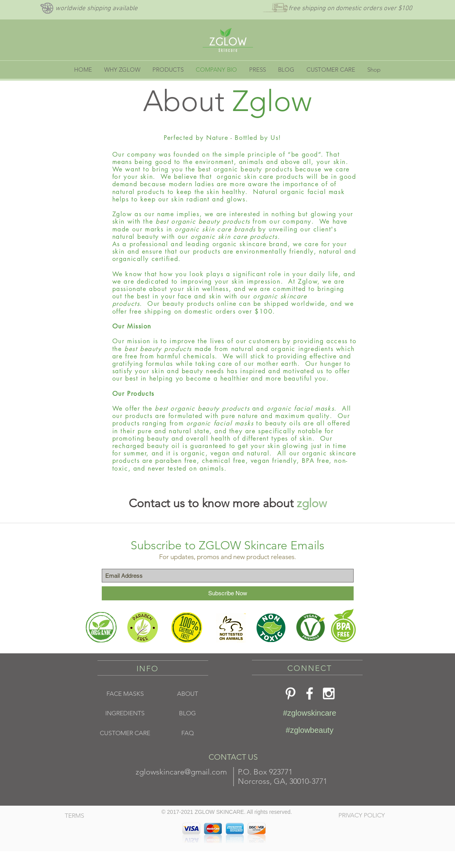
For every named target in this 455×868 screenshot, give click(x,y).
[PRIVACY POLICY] (366, 815)
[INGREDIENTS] (125, 713)
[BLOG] (188, 713)
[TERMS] (93, 816)
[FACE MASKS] (125, 694)
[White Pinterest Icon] (290, 693)
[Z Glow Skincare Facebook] (310, 693)
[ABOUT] (188, 694)
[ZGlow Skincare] (329, 693)
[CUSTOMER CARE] (125, 733)
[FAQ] (188, 733)
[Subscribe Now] (228, 593)
